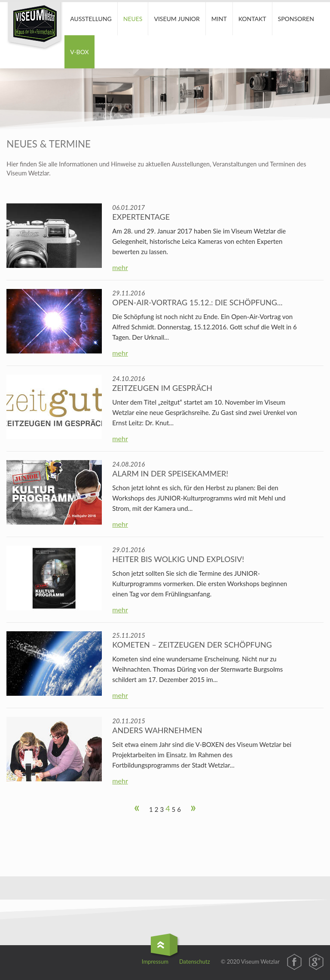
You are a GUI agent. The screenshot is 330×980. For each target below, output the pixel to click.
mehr (120, 267)
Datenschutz (195, 962)
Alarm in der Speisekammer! (170, 473)
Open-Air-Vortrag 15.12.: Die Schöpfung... (197, 302)
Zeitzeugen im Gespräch (162, 388)
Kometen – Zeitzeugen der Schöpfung (192, 645)
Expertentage (141, 217)
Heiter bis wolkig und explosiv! (178, 559)
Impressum (155, 962)
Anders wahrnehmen (157, 730)
